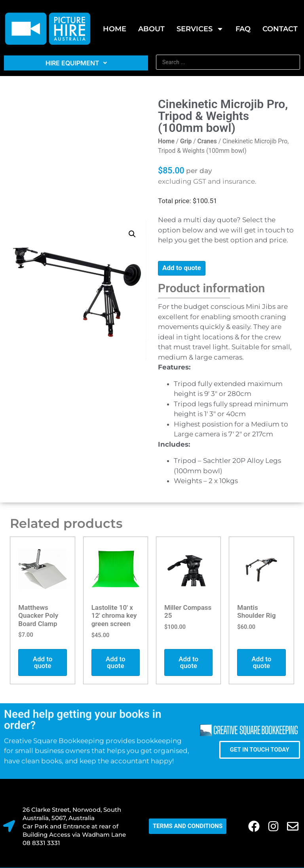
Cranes (207, 141)
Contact (280, 29)
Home (115, 29)
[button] (132, 234)
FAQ (243, 29)
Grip (186, 141)
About (151, 29)
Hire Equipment (76, 63)
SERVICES (200, 29)
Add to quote (182, 268)
